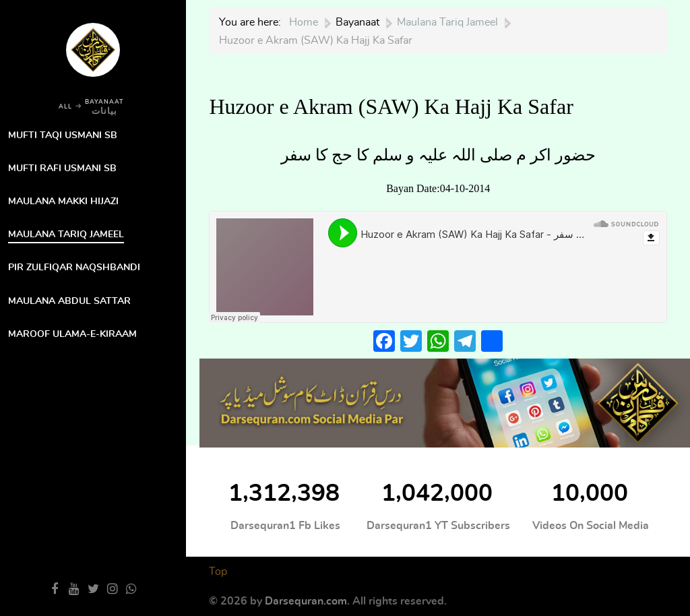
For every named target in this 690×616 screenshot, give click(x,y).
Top (218, 572)
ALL (65, 107)
